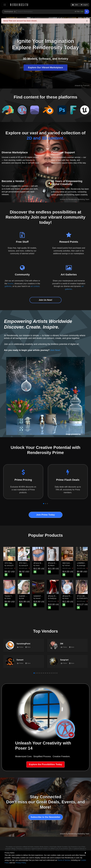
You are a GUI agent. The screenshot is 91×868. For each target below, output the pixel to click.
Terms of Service (64, 860)
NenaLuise (85, 434)
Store (28, 647)
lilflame (52, 566)
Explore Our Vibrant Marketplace (45, 67)
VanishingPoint (23, 644)
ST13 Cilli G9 (82, 596)
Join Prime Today (46, 515)
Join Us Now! (45, 300)
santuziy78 (10, 566)
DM (62, 644)
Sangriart (64, 660)
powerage (82, 566)
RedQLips (53, 598)
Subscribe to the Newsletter (45, 817)
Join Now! (55, 350)
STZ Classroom (11, 563)
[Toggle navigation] (5, 5)
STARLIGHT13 (84, 598)
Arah (22, 598)
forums (11, 284)
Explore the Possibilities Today (45, 764)
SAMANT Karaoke (41, 596)
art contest (35, 286)
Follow (20, 647)
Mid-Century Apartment (72, 563)
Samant (38, 598)
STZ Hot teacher (26, 563)
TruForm (67, 566)
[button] (44, 504)
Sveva (38, 566)
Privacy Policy (21, 863)
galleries (8, 286)
